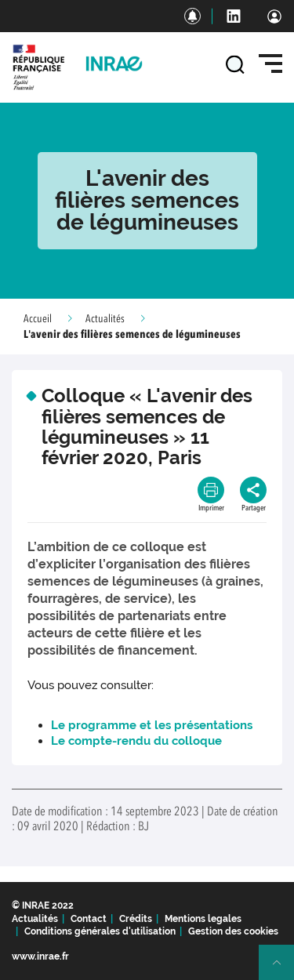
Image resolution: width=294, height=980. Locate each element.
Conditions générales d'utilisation (100, 931)
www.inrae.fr (40, 956)
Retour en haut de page (283, 969)
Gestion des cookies (233, 931)
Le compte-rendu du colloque (136, 741)
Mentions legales (203, 919)
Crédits (136, 919)
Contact (89, 919)
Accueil (38, 319)
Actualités (105, 319)
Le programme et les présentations (152, 725)
